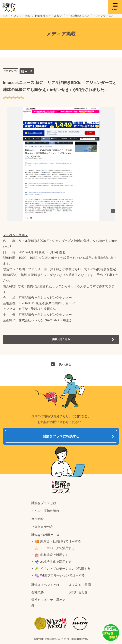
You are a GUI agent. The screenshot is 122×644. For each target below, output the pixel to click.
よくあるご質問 (80, 585)
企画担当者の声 (42, 527)
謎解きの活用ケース (45, 535)
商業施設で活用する (54, 555)
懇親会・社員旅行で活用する (61, 541)
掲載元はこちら (61, 339)
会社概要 (38, 592)
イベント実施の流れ (45, 511)
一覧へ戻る (64, 364)
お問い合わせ (78, 592)
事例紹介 (38, 519)
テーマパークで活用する (57, 548)
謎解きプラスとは (44, 503)
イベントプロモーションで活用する (65, 569)
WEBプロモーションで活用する (63, 575)
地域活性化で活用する (56, 562)
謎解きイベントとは (45, 585)
